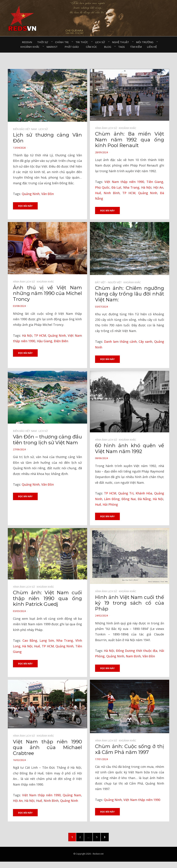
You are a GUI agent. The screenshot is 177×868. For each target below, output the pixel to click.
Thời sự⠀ (44, 42)
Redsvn (27, 42)
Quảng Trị (126, 494)
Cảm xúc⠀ (92, 47)
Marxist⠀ (53, 47)
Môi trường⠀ (146, 42)
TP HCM (129, 193)
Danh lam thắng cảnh (120, 342)
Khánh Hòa (144, 494)
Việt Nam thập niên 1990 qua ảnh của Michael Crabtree (47, 748)
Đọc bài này (25, 206)
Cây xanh (145, 342)
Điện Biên (61, 341)
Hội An (158, 187)
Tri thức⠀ (83, 42)
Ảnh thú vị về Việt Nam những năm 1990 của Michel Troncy (47, 293)
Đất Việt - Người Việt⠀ (109, 282)
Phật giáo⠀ (73, 47)
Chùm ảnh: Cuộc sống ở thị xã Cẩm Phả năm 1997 (130, 750)
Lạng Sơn (47, 641)
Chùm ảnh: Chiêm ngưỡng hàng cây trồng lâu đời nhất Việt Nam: (130, 294)
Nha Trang (131, 187)
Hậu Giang (45, 341)
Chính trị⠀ (63, 42)
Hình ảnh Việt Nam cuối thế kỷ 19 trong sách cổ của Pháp (130, 603)
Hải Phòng (110, 505)
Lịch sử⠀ (101, 42)
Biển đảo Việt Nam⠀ (26, 129)
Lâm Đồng (112, 499)
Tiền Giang (155, 182)
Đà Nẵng (144, 499)
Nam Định (133, 657)
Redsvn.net (98, 855)
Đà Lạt (116, 187)
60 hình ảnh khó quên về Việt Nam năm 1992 (130, 449)
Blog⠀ (109, 47)
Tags (122, 47)
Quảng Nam (72, 796)
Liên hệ (152, 47)
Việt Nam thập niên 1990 (124, 182)
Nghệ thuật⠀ (121, 42)
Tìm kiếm (136, 47)
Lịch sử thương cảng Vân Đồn (47, 138)
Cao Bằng (30, 641)
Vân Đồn (48, 194)
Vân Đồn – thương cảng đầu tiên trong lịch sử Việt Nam (47, 440)
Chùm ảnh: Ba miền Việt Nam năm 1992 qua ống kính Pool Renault (130, 140)
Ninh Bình (112, 193)
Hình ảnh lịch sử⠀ (107, 128)
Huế (98, 193)
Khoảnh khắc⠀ (31, 47)
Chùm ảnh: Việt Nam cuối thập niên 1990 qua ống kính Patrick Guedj (47, 599)
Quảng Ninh (31, 194)
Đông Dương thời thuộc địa (137, 651)
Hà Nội (146, 187)
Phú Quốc (102, 187)
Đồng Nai (129, 499)
